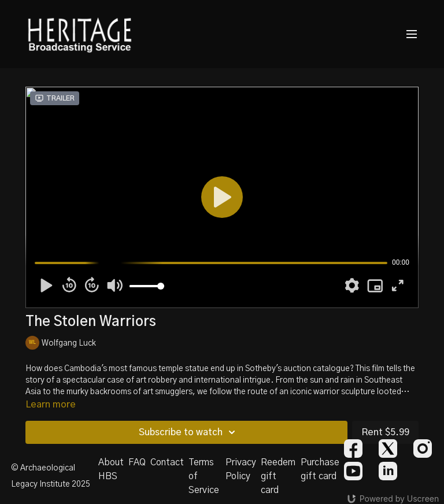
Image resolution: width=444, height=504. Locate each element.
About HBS (111, 469)
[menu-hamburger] (412, 34)
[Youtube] (353, 471)
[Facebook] (353, 449)
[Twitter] (388, 449)
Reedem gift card (278, 476)
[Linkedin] (388, 471)
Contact (167, 462)
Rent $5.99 (385, 432)
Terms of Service (204, 476)
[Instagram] (423, 449)
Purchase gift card (320, 469)
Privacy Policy (241, 469)
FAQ (137, 462)
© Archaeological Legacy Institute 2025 (51, 476)
